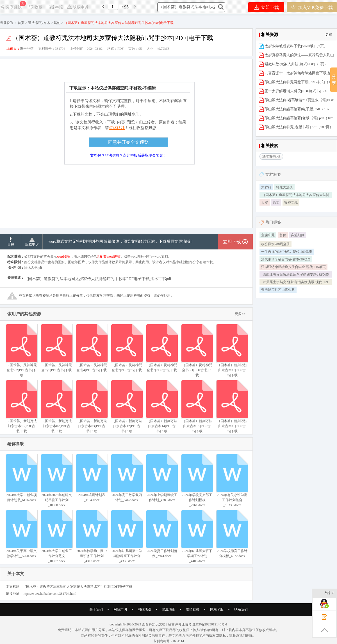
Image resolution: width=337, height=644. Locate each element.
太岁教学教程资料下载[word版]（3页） (296, 46)
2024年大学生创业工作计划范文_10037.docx (57, 536)
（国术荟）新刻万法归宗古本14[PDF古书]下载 (162, 407)
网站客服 (217, 609)
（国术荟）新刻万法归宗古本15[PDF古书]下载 (21, 407)
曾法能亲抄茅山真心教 (278, 290)
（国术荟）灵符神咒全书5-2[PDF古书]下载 (21, 351)
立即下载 (266, 7)
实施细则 (298, 235)
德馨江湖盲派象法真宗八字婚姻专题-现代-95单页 (296, 275)
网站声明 (120, 609)
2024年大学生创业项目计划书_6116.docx (21, 478)
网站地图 (144, 609)
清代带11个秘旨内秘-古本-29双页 (286, 259)
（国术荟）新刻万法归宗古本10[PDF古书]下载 (232, 351)
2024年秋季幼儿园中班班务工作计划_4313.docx (92, 536)
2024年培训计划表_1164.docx (92, 478)
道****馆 (27, 49)
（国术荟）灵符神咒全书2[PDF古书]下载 (127, 348)
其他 (57, 23)
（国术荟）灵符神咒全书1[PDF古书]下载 (57, 348)
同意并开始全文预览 (128, 142)
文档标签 (273, 174)
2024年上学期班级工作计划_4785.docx (162, 478)
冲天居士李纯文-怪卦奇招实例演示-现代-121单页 (296, 283)
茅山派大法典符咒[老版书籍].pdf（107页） (299, 127)
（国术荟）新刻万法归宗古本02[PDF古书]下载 (57, 407)
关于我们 (96, 609)
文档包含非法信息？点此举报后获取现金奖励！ (128, 155)
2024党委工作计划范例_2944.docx (162, 534)
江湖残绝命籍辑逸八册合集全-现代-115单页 (293, 267)
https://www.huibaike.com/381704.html (50, 594)
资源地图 (168, 609)
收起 (329, 593)
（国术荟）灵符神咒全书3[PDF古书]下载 (162, 348)
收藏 (35, 7)
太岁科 (266, 187)
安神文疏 (291, 202)
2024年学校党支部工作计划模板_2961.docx (197, 480)
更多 (329, 34)
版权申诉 (78, 7)
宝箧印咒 (268, 235)
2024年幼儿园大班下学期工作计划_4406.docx (197, 536)
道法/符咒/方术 (39, 23)
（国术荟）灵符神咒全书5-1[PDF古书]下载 (197, 351)
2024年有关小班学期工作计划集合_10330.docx (232, 480)
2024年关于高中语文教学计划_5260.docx (21, 534)
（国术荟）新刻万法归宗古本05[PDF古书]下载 (197, 407)
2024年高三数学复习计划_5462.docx (127, 478)
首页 (21, 23)
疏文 (276, 202)
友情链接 (193, 609)
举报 (56, 7)
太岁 (265, 202)
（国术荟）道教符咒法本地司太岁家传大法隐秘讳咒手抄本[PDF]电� (296, 195)
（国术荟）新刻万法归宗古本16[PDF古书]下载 (232, 407)
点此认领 (117, 128)
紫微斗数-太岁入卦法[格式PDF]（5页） (296, 64)
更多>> (240, 314)
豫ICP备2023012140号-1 (210, 624)
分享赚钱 (11, 7)
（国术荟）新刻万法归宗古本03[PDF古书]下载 (92, 407)
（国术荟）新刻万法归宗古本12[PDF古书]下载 (127, 407)
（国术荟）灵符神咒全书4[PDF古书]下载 (92, 348)
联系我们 (241, 609)
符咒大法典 (284, 187)
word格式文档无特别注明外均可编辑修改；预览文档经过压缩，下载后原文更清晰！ (121, 241)
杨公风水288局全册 (275, 244)
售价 (283, 235)
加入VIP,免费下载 (312, 7)
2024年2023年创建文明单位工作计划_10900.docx (57, 480)
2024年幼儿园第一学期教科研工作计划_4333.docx (127, 536)
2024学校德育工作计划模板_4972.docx (232, 534)
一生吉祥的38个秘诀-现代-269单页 (287, 252)
